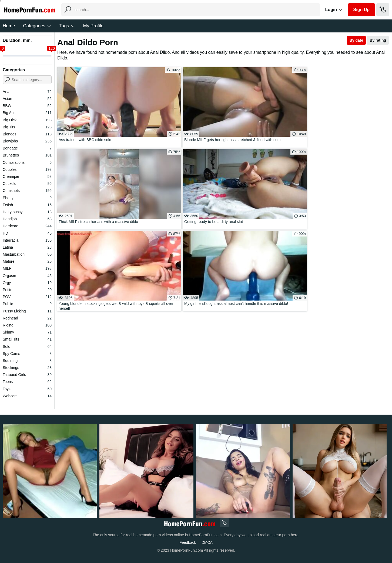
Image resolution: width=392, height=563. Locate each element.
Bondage (27, 148)
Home (9, 26)
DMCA (207, 542)
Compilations (27, 162)
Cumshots (27, 191)
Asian (27, 99)
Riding (27, 325)
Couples (27, 169)
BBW (27, 106)
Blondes (27, 134)
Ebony (27, 198)
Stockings (27, 368)
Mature (27, 261)
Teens (27, 382)
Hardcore (27, 226)
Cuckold (27, 184)
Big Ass (27, 113)
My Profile (93, 26)
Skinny (27, 332)
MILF (27, 268)
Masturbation (27, 254)
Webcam (27, 396)
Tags (67, 26)
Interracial (27, 240)
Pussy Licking (27, 311)
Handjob (27, 219)
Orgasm (27, 276)
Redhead (27, 318)
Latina (27, 247)
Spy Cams (27, 354)
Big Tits (27, 127)
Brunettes (27, 155)
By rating (378, 40)
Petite (27, 290)
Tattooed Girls (27, 375)
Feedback (188, 542)
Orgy (27, 283)
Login (334, 10)
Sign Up (361, 10)
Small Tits (27, 339)
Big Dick (27, 120)
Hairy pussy (27, 212)
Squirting (27, 361)
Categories (37, 26)
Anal (27, 92)
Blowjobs (27, 141)
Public (27, 304)
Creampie (27, 176)
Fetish (27, 205)
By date (356, 40)
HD (27, 233)
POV (27, 297)
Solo (27, 347)
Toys (27, 389)
